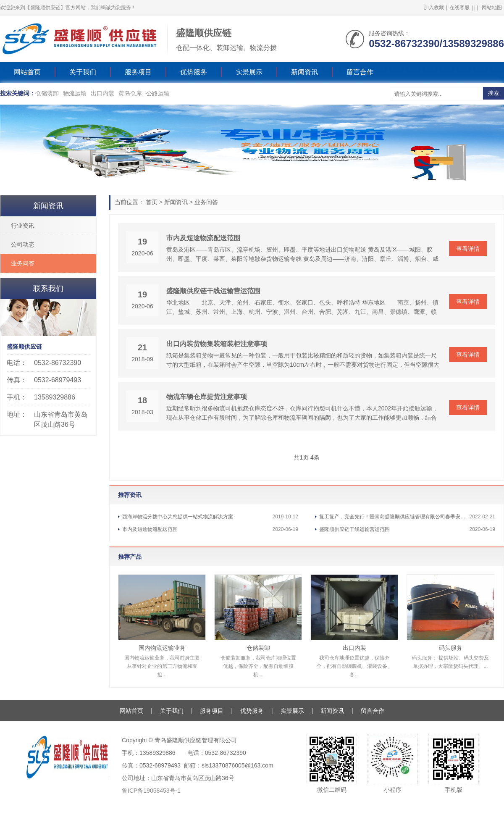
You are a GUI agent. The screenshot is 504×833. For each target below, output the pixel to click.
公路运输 (158, 93)
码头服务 (451, 648)
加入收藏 (434, 8)
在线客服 (459, 8)
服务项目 (138, 72)
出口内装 (102, 93)
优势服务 (194, 72)
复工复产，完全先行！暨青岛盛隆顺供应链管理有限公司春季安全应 (394, 517)
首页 (152, 202)
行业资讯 (23, 226)
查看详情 (468, 249)
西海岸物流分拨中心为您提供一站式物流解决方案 (178, 517)
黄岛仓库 (130, 93)
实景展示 (249, 72)
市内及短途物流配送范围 (203, 238)
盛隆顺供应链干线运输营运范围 (213, 291)
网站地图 (492, 8)
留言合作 (360, 72)
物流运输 (75, 93)
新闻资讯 (304, 72)
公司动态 (23, 244)
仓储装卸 (47, 93)
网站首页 (27, 72)
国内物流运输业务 (162, 648)
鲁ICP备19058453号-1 (151, 791)
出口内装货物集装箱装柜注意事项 (217, 344)
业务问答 (206, 202)
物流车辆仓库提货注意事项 (207, 397)
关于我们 (83, 72)
